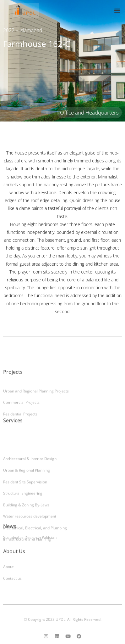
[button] (117, 10)
